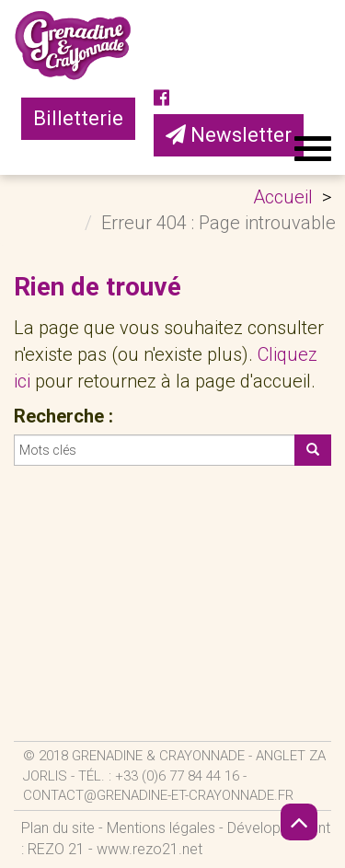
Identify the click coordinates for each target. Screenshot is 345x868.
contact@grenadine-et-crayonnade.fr (158, 795)
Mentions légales (161, 828)
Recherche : (63, 416)
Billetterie (78, 118)
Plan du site (58, 828)
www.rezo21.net (149, 849)
